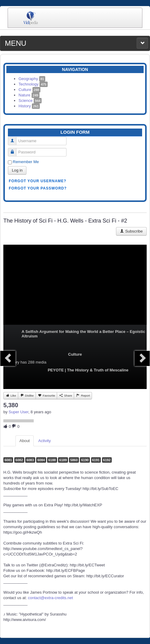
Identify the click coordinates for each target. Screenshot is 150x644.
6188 (52, 460)
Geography (32, 79)
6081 (8, 460)
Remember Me (26, 162)
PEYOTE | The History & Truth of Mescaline (88, 370)
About (25, 441)
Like (11, 395)
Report (83, 395)
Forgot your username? (37, 181)
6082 (19, 460)
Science (30, 101)
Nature (29, 95)
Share (65, 395)
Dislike (27, 395)
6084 (41, 460)
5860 (74, 460)
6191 (96, 460)
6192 (107, 460)
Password (14, 150)
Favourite (46, 395)
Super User (18, 412)
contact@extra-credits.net (50, 598)
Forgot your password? (38, 188)
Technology (33, 84)
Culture (29, 90)
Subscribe (131, 231)
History (29, 106)
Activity (44, 441)
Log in (17, 170)
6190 (85, 460)
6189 (63, 460)
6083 (30, 460)
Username (14, 138)
